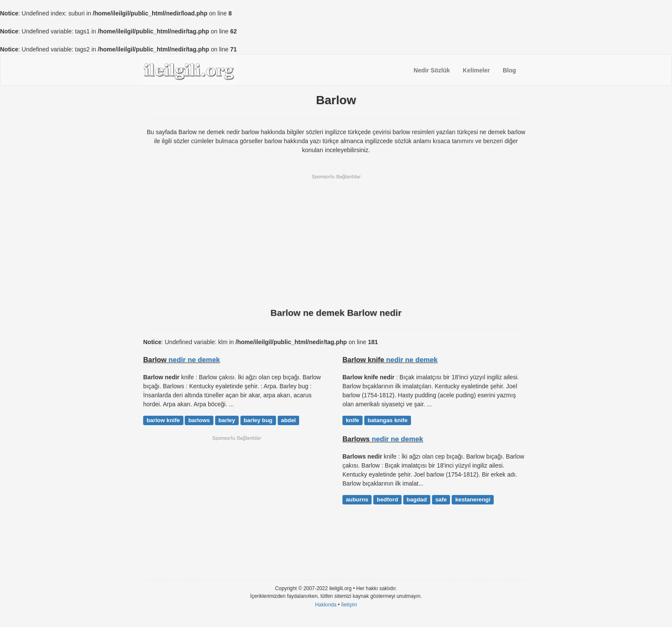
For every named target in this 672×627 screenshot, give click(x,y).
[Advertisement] (336, 240)
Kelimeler (476, 70)
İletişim (349, 605)
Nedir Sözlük (432, 70)
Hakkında (326, 605)
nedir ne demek (194, 360)
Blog (509, 70)
